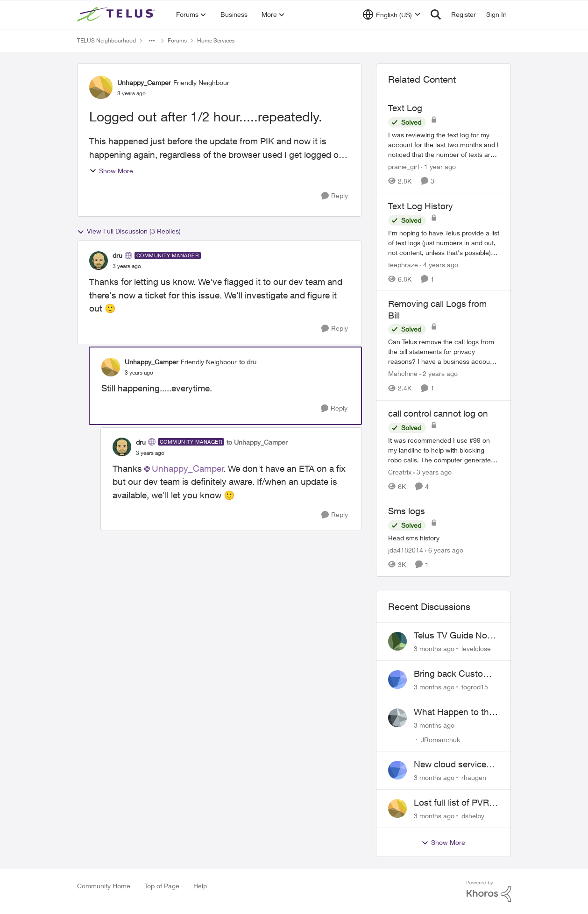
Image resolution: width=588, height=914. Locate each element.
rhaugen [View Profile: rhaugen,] (474, 777)
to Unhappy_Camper (257, 442)
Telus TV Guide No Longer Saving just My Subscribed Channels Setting (451, 636)
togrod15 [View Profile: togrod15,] (475, 687)
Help (200, 886)
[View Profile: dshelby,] (397, 808)
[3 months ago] (434, 648)
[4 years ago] (439, 264)
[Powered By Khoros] (489, 892)
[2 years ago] (439, 374)
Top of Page (162, 886)
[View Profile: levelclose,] (397, 641)
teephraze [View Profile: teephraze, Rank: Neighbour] (403, 264)
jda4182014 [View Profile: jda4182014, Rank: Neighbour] (406, 550)
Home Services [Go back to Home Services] (216, 40)
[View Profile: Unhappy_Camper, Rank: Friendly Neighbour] (101, 87)
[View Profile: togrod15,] (397, 680)
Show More (111, 171)
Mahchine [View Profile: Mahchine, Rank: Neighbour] (403, 374)
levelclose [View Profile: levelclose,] (476, 648)
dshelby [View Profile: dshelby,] (473, 816)
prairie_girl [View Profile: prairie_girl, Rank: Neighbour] (404, 167)
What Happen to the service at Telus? (454, 712)
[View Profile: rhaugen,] (397, 770)
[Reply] (335, 196)
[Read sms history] (444, 538)
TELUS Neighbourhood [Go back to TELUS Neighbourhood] (106, 40)
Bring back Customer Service (456, 674)
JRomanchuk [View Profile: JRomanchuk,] (440, 739)
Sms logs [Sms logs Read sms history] (407, 511)
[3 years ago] (432, 471)
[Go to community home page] (117, 14)
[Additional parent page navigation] (152, 41)
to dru (248, 362)
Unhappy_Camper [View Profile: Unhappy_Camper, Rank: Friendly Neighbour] (144, 82)
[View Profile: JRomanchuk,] (397, 718)
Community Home (104, 886)
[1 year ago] (438, 167)
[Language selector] (392, 14)
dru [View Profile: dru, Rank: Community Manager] (117, 255)
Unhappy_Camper (188, 468)
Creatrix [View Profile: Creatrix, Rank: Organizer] (400, 471)
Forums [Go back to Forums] (177, 40)
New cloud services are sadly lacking (452, 765)
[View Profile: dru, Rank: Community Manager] (99, 261)
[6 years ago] (444, 550)
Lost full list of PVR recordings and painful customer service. (451, 803)
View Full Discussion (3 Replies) (129, 231)
